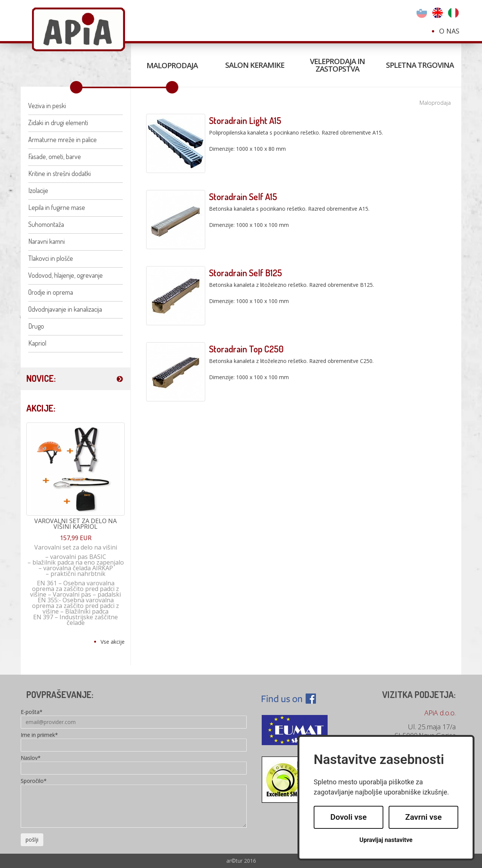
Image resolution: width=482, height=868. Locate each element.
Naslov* (31, 758)
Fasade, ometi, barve (55, 156)
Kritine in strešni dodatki (59, 173)
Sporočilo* (34, 781)
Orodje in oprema (51, 292)
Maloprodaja (172, 65)
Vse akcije (113, 642)
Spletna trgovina (420, 65)
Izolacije (38, 190)
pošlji (32, 840)
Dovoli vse (348, 817)
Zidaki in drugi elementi (58, 122)
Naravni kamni (47, 241)
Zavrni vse (423, 817)
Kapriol (37, 343)
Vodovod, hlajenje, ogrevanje (66, 275)
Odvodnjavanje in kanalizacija (65, 309)
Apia (79, 29)
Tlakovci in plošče (51, 258)
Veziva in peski (47, 106)
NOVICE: (41, 378)
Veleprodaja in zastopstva (337, 65)
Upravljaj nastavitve (386, 840)
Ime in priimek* (39, 735)
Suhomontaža (46, 224)
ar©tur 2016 (241, 861)
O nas (449, 31)
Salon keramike (255, 65)
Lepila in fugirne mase (57, 207)
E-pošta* (32, 712)
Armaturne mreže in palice (63, 139)
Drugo (36, 326)
